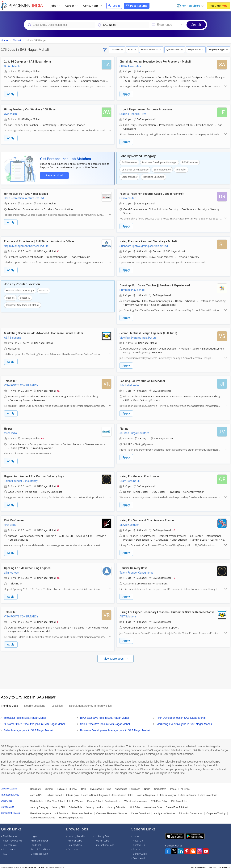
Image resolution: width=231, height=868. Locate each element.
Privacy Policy (198, 864)
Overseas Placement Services (112, 810)
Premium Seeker (39, 837)
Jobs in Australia (209, 792)
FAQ (5, 850)
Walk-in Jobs (37, 798)
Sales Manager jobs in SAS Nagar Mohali (28, 727)
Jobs (55, 6)
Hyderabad (96, 785)
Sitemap (137, 846)
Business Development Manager (160, 162)
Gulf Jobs (135, 804)
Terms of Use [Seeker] (219, 864)
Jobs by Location (95, 804)
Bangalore (36, 785)
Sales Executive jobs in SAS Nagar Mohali (105, 720)
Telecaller (181, 169)
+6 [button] (174, 527)
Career (71, 6)
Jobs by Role (76, 804)
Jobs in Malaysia (168, 792)
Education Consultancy (191, 810)
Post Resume (137, 6)
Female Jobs (75, 841)
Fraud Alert (139, 855)
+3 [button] (58, 527)
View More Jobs (114, 655)
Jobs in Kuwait (54, 792)
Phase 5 (10, 297)
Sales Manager (130, 176)
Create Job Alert (39, 850)
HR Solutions (61, 810)
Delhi (84, 785)
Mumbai (49, 785)
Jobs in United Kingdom (96, 792)
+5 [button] (42, 436)
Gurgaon (136, 785)
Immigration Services (164, 810)
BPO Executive (190, 162)
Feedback (36, 841)
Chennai (73, 785)
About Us (138, 837)
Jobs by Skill (59, 804)
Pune (108, 785)
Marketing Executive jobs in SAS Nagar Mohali (184, 720)
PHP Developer (129, 162)
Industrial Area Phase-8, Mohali (23, 304)
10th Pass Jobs (179, 798)
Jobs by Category (39, 804)
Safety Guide (140, 850)
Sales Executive (162, 169)
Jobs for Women (75, 798)
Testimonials (10, 841)
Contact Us (139, 841)
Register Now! (54, 175)
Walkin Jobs (102, 837)
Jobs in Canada (189, 792)
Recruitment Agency (41, 810)
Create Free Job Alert (177, 804)
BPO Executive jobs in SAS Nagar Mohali (105, 714)
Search (196, 25)
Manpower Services (82, 810)
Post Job (218, 6)
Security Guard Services (43, 814)
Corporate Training (216, 810)
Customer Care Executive (135, 169)
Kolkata (61, 785)
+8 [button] (58, 484)
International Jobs (153, 804)
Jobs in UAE (37, 792)
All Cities (185, 785)
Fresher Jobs (94, 798)
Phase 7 (44, 289)
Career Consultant (140, 810)
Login (114, 6)
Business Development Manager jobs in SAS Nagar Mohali (115, 727)
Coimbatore (160, 785)
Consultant (92, 6)
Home (136, 833)
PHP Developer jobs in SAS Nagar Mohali (181, 714)
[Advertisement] (115, 670)
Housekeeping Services (71, 814)
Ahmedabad (121, 785)
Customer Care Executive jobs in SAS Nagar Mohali (35, 720)
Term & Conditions (41, 846)
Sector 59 (25, 297)
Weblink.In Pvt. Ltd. (35, 864)
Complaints (9, 846)
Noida (147, 785)
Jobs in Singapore (146, 792)
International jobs (105, 841)
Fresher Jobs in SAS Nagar (20, 289)
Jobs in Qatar (72, 792)
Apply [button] (11, 94)
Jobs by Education (117, 804)
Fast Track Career (13, 837)
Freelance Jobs (112, 798)
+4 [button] (58, 619)
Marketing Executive (153, 176)
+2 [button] (58, 250)
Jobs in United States (122, 792)
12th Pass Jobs (159, 798)
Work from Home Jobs (136, 798)
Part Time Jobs (55, 798)
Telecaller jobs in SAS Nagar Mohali (25, 714)
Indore (173, 785)
